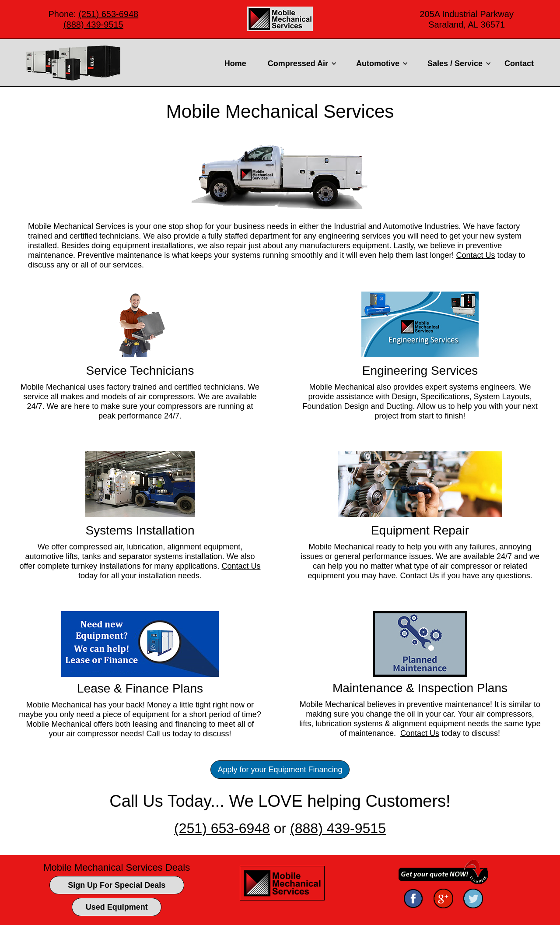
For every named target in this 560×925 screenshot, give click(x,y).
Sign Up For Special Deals (117, 885)
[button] (301, 63)
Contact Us (476, 255)
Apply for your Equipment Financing (280, 770)
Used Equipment (117, 907)
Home (235, 63)
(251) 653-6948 (108, 14)
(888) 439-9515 (93, 25)
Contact (519, 63)
